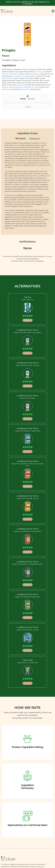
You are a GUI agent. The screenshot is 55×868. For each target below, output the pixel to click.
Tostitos (28, 297)
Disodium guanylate (24, 87)
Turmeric (35, 87)
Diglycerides (33, 74)
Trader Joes (27, 660)
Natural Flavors (7, 78)
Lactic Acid (21, 85)
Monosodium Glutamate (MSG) (24, 76)
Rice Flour (6, 74)
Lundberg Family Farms (27, 330)
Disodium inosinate (9, 87)
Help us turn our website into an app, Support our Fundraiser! (28, 3)
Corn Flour (39, 72)
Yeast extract (7, 89)
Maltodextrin (15, 74)
